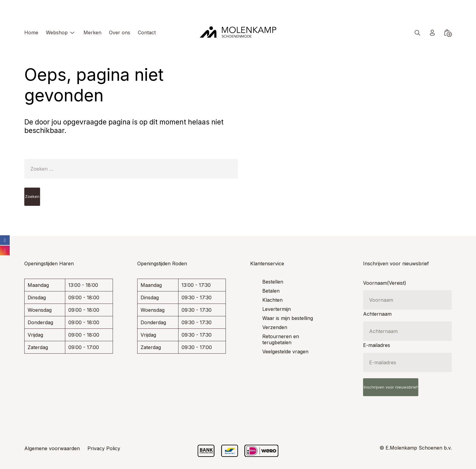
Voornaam (385, 283)
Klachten (272, 300)
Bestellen (273, 282)
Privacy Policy (104, 448)
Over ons (120, 32)
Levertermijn (277, 309)
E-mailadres (377, 345)
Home (31, 32)
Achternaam (377, 314)
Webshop (57, 32)
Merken (92, 32)
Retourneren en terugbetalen (281, 339)
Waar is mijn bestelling (288, 318)
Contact (147, 32)
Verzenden (275, 327)
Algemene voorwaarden (52, 448)
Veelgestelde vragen (285, 352)
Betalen (271, 291)
